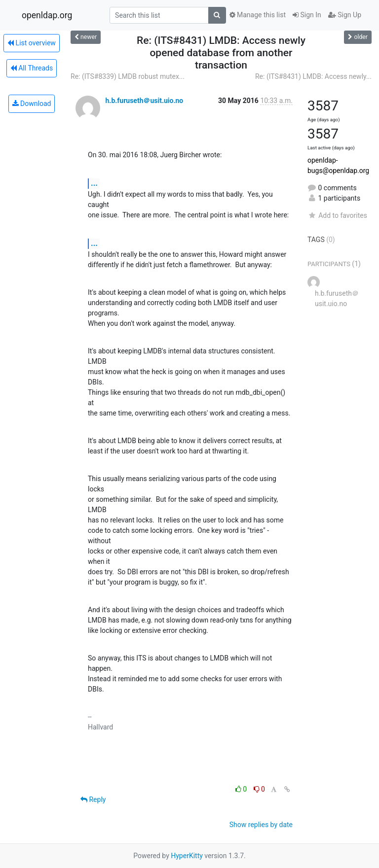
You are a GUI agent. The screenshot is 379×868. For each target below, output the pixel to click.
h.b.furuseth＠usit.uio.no (144, 101)
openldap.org (47, 15)
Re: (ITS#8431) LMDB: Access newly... (313, 76)
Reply (93, 799)
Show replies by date (261, 825)
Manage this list (258, 15)
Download (32, 104)
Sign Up (345, 15)
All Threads (32, 68)
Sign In (307, 15)
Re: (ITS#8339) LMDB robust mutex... (128, 76)
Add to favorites (337, 215)
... (94, 183)
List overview (32, 43)
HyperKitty (187, 856)
